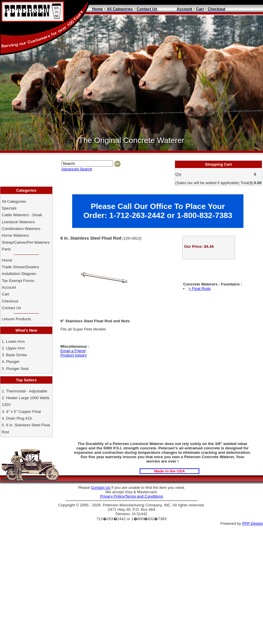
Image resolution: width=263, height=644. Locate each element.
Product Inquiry (74, 355)
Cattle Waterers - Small (22, 215)
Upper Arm (15, 348)
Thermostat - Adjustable (27, 391)
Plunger (13, 362)
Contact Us (12, 308)
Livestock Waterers (18, 222)
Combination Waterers (21, 229)
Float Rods (201, 289)
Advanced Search (77, 169)
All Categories (14, 201)
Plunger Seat (17, 369)
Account (9, 287)
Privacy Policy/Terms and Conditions (131, 496)
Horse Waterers (15, 235)
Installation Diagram (19, 274)
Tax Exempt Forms (18, 281)
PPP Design (252, 523)
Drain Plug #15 (19, 418)
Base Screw (17, 355)
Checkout (10, 301)
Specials (9, 208)
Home (7, 260)
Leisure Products (16, 319)
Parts (6, 249)
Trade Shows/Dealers (20, 267)
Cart (5, 294)
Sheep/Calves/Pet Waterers (26, 242)
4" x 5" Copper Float (24, 412)
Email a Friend (73, 351)
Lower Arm (15, 341)
